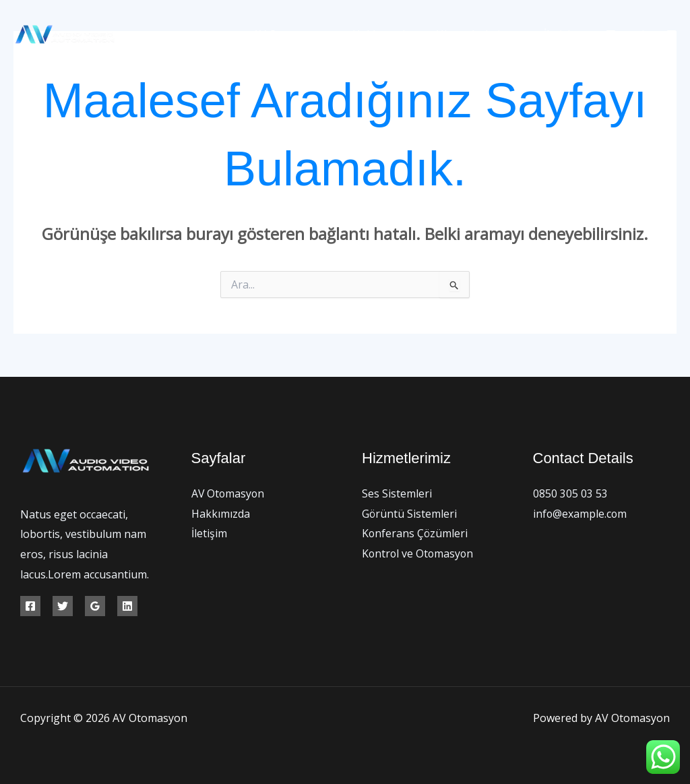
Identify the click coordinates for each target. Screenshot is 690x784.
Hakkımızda (390, 34)
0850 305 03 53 (570, 493)
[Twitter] (641, 35)
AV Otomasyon (302, 34)
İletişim (564, 34)
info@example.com (581, 514)
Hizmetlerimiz (483, 34)
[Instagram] (671, 35)
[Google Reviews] (95, 606)
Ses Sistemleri (397, 493)
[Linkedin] (127, 606)
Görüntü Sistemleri (410, 514)
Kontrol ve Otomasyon (419, 553)
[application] (517, 34)
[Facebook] (611, 35)
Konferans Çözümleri (415, 533)
